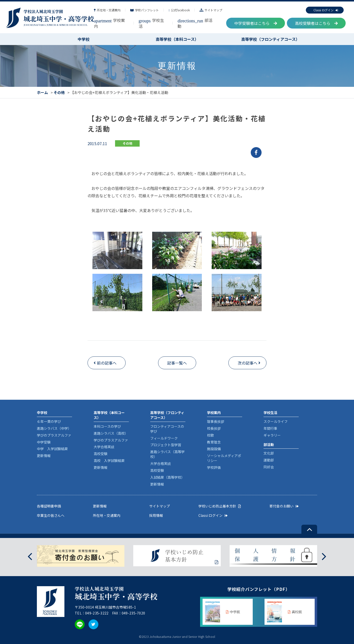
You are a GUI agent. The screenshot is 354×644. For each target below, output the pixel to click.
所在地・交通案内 (107, 10)
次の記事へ (248, 363)
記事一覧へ (177, 363)
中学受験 (44, 442)
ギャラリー (272, 435)
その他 (59, 92)
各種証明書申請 (49, 506)
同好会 (269, 467)
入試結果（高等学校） (167, 477)
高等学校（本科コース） (177, 39)
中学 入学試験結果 (52, 449)
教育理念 (214, 442)
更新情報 (44, 456)
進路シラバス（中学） (54, 428)
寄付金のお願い (284, 506)
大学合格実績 (104, 447)
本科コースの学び (107, 426)
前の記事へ (107, 363)
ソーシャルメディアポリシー (224, 458)
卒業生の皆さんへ (51, 515)
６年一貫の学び (49, 421)
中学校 (84, 39)
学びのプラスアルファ (54, 435)
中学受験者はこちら (256, 23)
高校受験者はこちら (316, 23)
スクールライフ (276, 421)
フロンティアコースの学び (167, 429)
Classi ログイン (326, 10)
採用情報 (156, 515)
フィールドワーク (164, 438)
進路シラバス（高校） (111, 433)
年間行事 (270, 428)
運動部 (269, 460)
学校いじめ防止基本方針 (220, 506)
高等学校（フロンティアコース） (270, 39)
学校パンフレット (145, 10)
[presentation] (30, 556)
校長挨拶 (214, 428)
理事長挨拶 (216, 421)
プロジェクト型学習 (166, 445)
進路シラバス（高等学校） (167, 454)
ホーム (42, 92)
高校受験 (101, 454)
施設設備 (214, 449)
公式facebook (179, 10)
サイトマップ (211, 10)
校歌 (210, 435)
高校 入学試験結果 (109, 460)
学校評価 (214, 467)
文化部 (269, 453)
